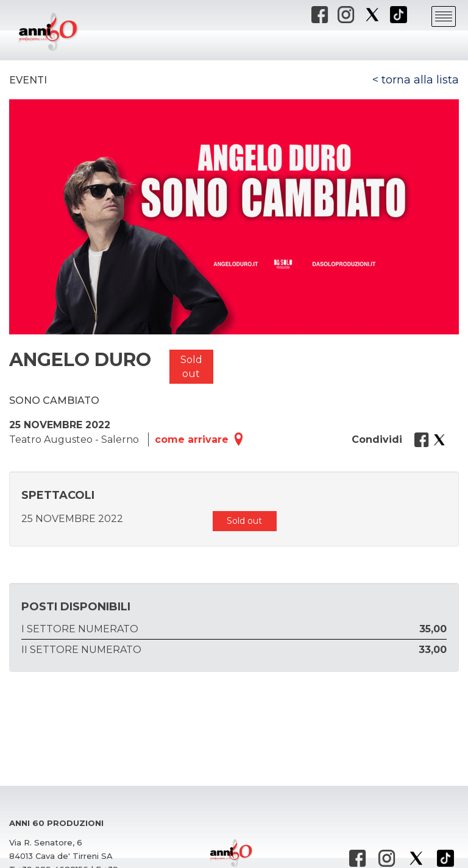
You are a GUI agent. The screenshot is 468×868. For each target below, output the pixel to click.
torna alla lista (420, 80)
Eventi (28, 80)
